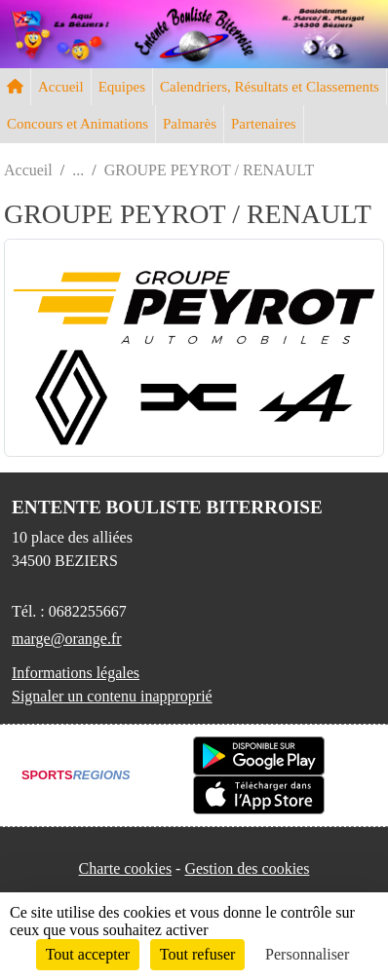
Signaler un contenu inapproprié (112, 696)
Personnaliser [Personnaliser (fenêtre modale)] (307, 954)
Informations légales (76, 673)
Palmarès (190, 124)
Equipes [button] (122, 87)
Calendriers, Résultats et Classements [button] (270, 87)
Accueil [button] (61, 87)
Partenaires (264, 124)
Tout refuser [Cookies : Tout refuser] (198, 954)
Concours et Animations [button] (78, 124)
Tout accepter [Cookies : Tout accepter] (88, 954)
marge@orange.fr (67, 639)
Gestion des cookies (247, 868)
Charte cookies (126, 868)
